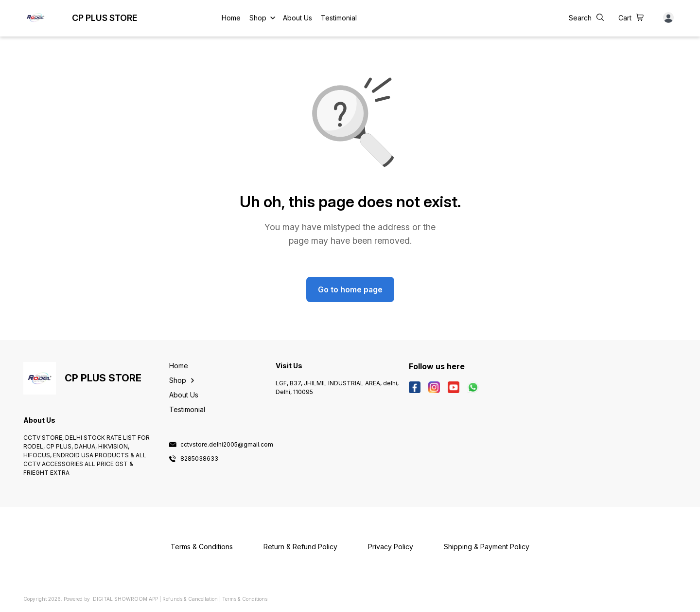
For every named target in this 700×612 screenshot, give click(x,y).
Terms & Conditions (245, 599)
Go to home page (350, 289)
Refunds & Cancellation (190, 599)
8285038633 (199, 459)
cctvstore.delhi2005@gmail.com (227, 445)
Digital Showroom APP (125, 599)
